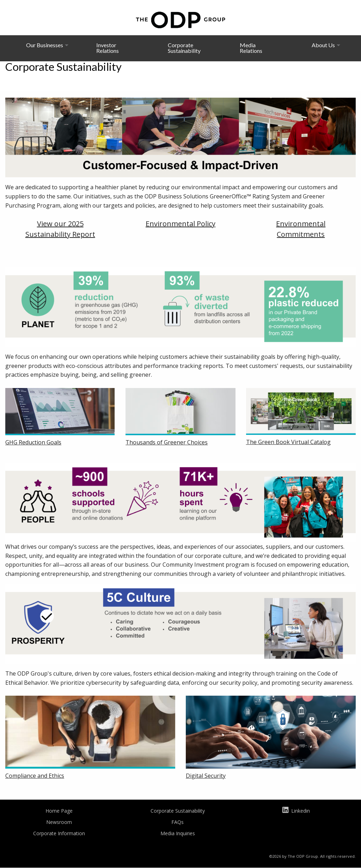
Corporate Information (59, 833)
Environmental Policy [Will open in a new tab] (180, 224)
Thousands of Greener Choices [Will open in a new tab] (167, 442)
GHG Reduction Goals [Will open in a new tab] (33, 442)
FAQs (178, 822)
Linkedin (296, 811)
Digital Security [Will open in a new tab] (206, 776)
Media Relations (251, 48)
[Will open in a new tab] (60, 412)
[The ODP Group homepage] (180, 19)
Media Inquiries (178, 833)
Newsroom (59, 822)
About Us (323, 45)
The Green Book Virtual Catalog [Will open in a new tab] (288, 442)
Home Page (59, 811)
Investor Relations (108, 48)
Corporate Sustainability (184, 48)
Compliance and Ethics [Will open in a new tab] (35, 776)
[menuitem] (45, 48)
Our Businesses (45, 45)
